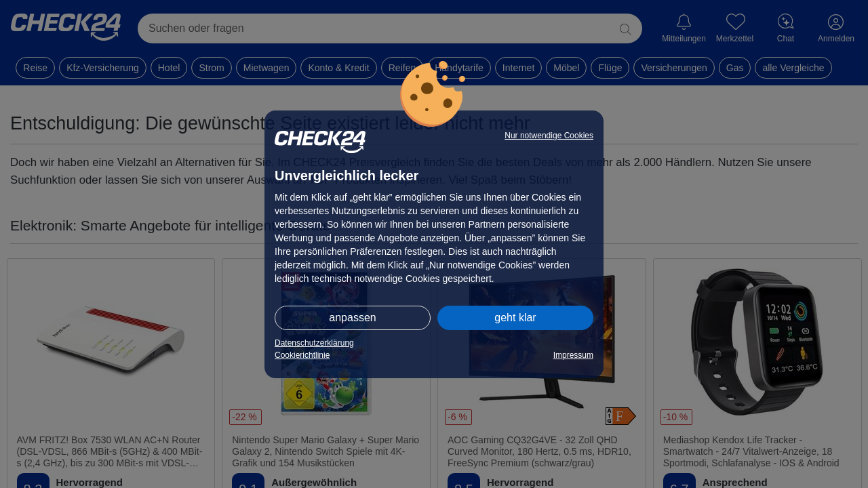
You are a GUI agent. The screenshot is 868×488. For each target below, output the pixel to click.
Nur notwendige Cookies (549, 136)
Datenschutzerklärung (314, 343)
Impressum (573, 355)
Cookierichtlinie (302, 355)
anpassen (352, 318)
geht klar (515, 318)
